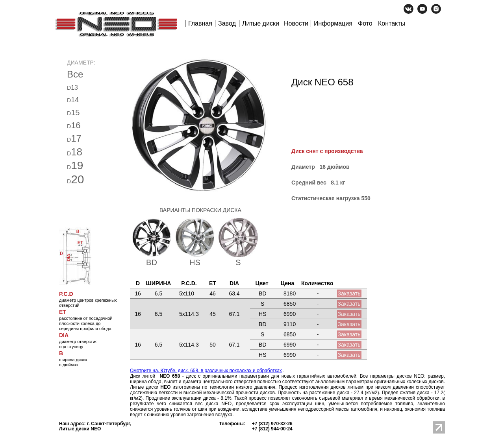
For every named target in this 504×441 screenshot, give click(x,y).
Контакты (392, 23)
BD (152, 262)
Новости (296, 23)
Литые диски (261, 23)
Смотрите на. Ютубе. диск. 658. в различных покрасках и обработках (206, 371)
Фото (365, 23)
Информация (333, 23)
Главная (200, 23)
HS (195, 262)
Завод (227, 23)
